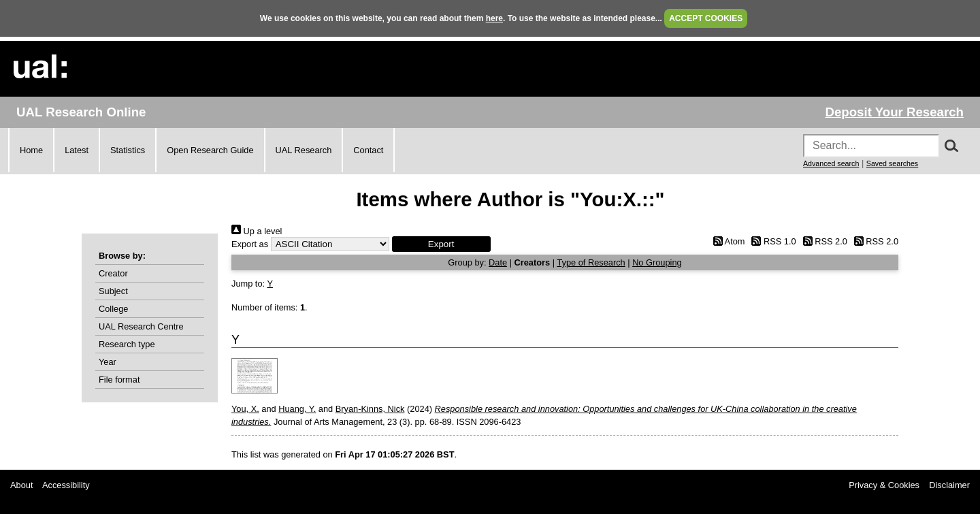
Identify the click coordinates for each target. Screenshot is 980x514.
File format (119, 380)
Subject (113, 291)
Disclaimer (949, 485)
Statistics (128, 150)
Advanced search (831, 163)
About (21, 485)
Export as (250, 244)
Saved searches (892, 163)
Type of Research (591, 262)
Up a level (257, 231)
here (494, 18)
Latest (77, 150)
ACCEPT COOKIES (706, 18)
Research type (127, 344)
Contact (368, 150)
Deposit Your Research (894, 112)
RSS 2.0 (823, 241)
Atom (726, 241)
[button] (441, 244)
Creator (113, 273)
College (113, 309)
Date (498, 262)
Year (108, 362)
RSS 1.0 (772, 241)
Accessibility (66, 485)
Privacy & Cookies (884, 485)
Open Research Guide (210, 150)
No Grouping (657, 262)
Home (31, 150)
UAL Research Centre (141, 326)
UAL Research (304, 150)
